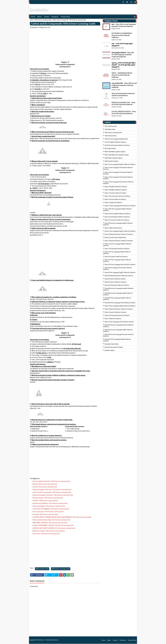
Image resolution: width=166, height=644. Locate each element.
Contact (115, 640)
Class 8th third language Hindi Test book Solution (120, 303)
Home (32, 20)
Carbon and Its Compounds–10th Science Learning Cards (52, 492)
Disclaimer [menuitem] (55, 17)
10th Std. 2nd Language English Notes (116, 139)
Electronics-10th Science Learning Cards (46, 534)
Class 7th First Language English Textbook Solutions (117, 253)
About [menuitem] (39, 17)
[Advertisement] (65, 44)
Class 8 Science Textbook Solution (115, 279)
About (109, 640)
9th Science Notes (110, 148)
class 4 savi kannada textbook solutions (117, 217)
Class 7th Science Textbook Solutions (116, 257)
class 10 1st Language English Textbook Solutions (120, 164)
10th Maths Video (110, 129)
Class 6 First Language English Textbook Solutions (120, 231)
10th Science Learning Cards (43, 20)
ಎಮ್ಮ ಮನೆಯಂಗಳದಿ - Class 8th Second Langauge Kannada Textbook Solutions (124, 85)
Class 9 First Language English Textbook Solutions (120, 306)
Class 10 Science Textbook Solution (116, 193)
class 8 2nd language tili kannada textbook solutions (117, 268)
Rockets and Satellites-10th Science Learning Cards (50, 503)
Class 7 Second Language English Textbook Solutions (117, 245)
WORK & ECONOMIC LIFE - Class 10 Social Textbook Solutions (123, 104)
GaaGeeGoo (35, 27)
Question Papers (110, 350)
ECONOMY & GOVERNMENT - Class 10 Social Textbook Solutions (122, 35)
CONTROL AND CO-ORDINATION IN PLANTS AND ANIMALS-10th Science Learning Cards (62, 517)
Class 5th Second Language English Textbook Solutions (118, 224)
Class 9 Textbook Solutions (113, 319)
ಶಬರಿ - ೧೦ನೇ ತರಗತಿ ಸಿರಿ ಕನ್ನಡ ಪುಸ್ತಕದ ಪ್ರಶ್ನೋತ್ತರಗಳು (122, 45)
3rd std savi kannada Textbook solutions (117, 145)
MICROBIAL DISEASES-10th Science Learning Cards (50, 523)
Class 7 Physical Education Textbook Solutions (119, 241)
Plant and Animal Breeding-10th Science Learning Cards (52, 520)
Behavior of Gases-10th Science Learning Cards (49, 531)
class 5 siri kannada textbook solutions (117, 220)
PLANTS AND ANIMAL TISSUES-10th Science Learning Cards (53, 525)
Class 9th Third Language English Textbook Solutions (117, 340)
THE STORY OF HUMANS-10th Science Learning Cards (51, 509)
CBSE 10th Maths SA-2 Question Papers (117, 155)
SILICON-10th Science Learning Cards (45, 501)
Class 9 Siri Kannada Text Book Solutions (117, 315)
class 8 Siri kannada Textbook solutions (117, 285)
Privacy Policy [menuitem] (65, 17)
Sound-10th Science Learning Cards (45, 487)
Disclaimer (123, 640)
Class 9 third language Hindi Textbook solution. (119, 322)
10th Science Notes (111, 136)
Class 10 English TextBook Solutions (116, 190)
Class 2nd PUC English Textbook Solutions (118, 214)
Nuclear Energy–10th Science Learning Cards (48, 498)
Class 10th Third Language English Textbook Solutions (117, 210)
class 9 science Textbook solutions (116, 312)
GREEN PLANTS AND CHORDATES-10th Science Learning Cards (54, 528)
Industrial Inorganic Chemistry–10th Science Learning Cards (53, 495)
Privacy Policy (132, 640)
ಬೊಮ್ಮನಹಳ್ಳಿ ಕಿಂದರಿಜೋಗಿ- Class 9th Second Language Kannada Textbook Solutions (123, 55)
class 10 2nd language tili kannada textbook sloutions (118, 168)
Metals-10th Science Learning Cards (45, 484)
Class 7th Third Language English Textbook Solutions (117, 261)
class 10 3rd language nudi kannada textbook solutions (118, 183)
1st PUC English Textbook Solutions (115, 142)
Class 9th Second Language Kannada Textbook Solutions (118, 326)
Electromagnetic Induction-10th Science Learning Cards (52, 481)
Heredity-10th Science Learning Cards (46, 514)
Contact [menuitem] (46, 17)
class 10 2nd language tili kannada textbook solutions (118, 178)
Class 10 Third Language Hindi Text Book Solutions (120, 206)
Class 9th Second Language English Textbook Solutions (118, 330)
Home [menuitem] (33, 17)
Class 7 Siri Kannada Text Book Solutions (117, 249)
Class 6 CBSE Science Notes (113, 228)
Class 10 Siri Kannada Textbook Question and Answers (123, 95)
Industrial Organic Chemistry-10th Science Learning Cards (52, 490)
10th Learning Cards (42, 569)
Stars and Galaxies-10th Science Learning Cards (49, 506)
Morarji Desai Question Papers (114, 347)
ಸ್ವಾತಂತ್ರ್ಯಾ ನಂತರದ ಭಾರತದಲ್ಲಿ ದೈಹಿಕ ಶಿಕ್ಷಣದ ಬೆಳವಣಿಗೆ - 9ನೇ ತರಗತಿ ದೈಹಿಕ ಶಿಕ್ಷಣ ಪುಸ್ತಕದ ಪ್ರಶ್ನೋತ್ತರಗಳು (124, 65)
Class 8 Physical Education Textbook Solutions (119, 276)
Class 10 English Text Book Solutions (116, 187)
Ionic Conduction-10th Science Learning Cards (48, 512)
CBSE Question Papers (111, 161)
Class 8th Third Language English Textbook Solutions (117, 299)
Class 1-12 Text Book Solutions (49, 640)
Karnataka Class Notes (112, 344)
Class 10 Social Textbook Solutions (115, 199)
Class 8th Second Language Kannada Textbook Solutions (118, 289)
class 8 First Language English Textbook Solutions (120, 272)
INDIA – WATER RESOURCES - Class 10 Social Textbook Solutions (122, 75)
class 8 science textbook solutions (116, 282)
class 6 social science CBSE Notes (115, 237)
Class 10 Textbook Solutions (113, 202)
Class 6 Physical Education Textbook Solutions (119, 234)
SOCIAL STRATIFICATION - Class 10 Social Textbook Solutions (124, 113)
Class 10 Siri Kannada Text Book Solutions (117, 196)
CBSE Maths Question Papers (113, 158)
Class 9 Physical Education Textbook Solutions (119, 309)
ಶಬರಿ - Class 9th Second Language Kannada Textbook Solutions (124, 25)
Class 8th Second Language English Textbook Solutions (118, 294)
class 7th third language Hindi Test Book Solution (120, 264)
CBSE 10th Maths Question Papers (115, 152)
